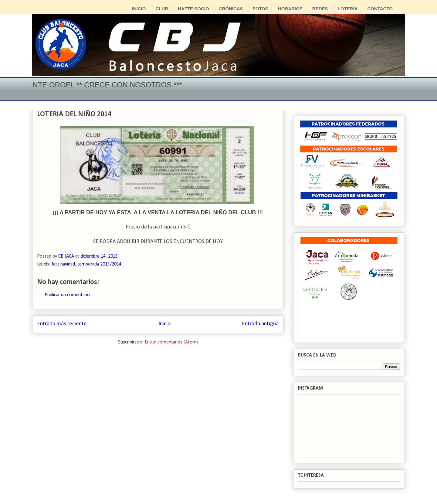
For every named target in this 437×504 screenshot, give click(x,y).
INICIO (139, 9)
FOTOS (261, 9)
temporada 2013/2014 (99, 264)
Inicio (164, 324)
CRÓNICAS (231, 9)
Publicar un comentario (67, 295)
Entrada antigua (260, 324)
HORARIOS (290, 9)
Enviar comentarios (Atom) (171, 342)
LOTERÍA (348, 9)
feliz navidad (63, 264)
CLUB (162, 9)
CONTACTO (380, 9)
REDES (320, 9)
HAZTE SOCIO (193, 9)
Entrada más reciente (62, 324)
